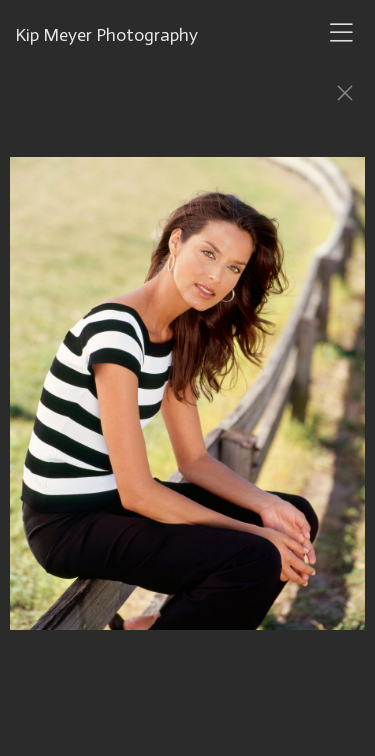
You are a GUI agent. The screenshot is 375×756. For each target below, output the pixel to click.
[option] (187, 403)
